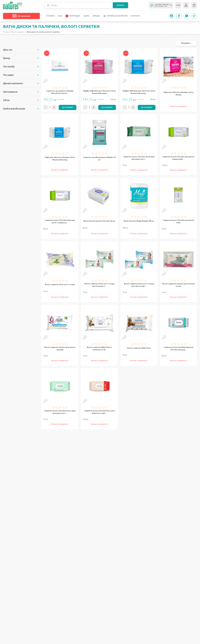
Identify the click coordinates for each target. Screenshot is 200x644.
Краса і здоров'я (18, 32)
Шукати (120, 5)
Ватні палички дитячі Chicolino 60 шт (99, 221)
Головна (50, 16)
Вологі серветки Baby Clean (139, 348)
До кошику (68, 107)
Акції (60, 16)
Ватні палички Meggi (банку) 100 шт (139, 221)
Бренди (96, 16)
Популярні (186, 43)
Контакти (136, 16)
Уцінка (86, 16)
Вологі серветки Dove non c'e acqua (60, 284)
